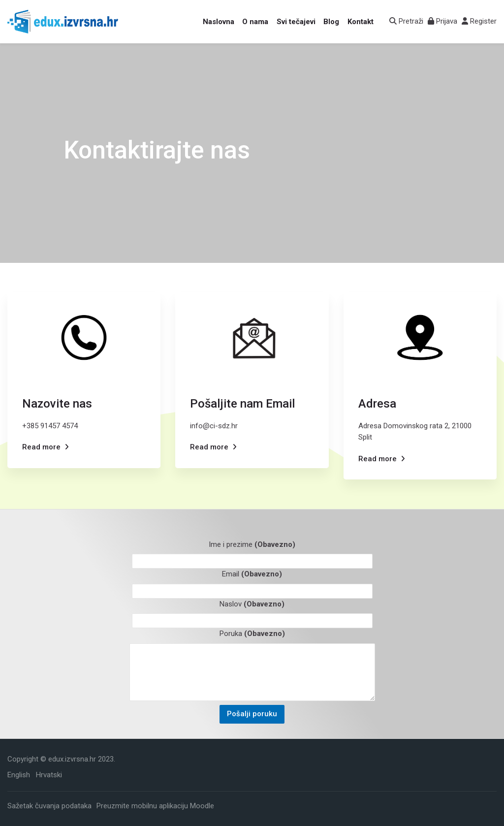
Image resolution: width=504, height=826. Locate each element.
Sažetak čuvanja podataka (49, 805)
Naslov (252, 604)
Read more (41, 447)
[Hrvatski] (49, 775)
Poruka (252, 634)
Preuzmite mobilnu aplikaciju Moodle (155, 805)
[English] (19, 775)
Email (252, 574)
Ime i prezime (252, 544)
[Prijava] (442, 21)
